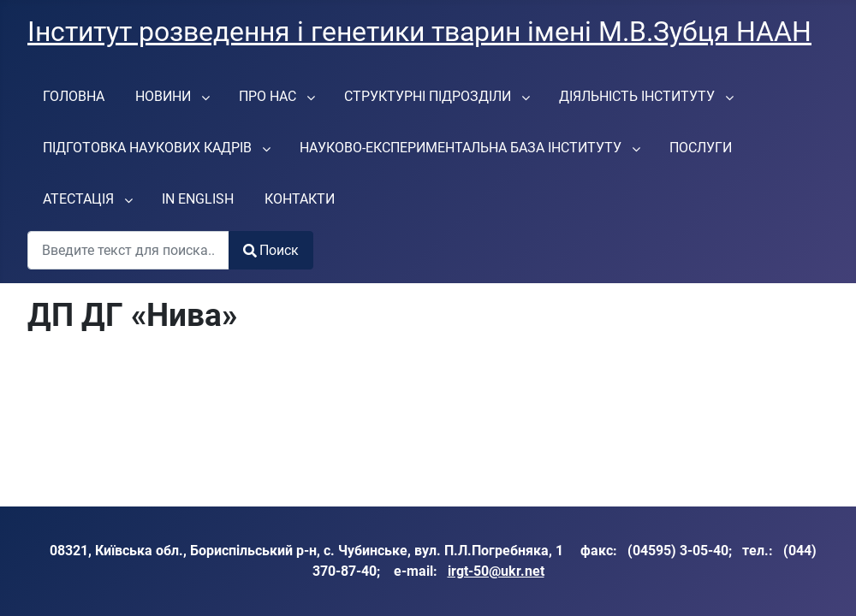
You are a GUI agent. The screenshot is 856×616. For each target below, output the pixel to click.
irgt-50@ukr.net (496, 571)
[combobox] (128, 250)
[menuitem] (74, 96)
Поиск (271, 250)
